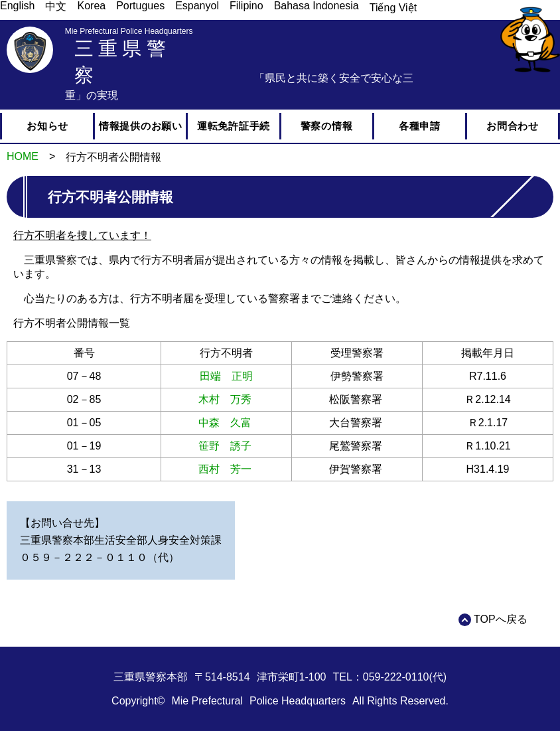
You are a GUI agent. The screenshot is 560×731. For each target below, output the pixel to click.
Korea (91, 6)
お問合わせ (513, 126)
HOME (23, 156)
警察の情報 (327, 126)
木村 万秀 (225, 399)
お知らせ (47, 126)
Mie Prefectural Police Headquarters (129, 31)
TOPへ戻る (501, 619)
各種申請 (420, 126)
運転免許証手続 (234, 126)
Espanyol (197, 6)
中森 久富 (225, 423)
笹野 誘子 (225, 446)
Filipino (246, 6)
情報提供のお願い (141, 126)
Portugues (140, 6)
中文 (56, 6)
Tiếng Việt (393, 8)
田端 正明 (226, 376)
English (17, 6)
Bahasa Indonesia (316, 6)
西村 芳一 (225, 469)
